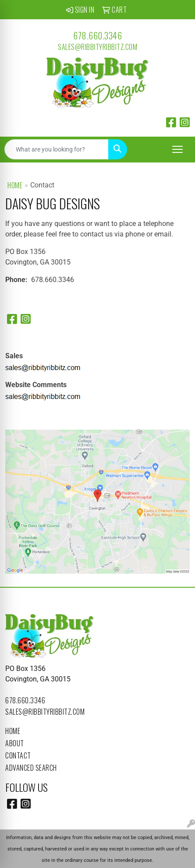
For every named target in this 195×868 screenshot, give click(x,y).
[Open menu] (177, 149)
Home (15, 185)
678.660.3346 (97, 35)
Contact (18, 755)
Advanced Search (31, 768)
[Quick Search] (57, 149)
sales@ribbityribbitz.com (97, 47)
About (15, 743)
